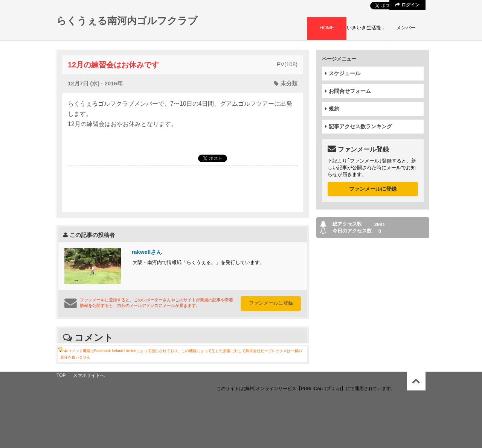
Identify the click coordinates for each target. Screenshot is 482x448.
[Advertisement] (183, 188)
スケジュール (343, 73)
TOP (61, 375)
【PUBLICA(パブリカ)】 (321, 389)
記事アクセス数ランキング (358, 126)
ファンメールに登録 (271, 303)
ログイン (407, 5)
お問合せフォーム (348, 91)
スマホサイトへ (89, 375)
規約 (332, 109)
